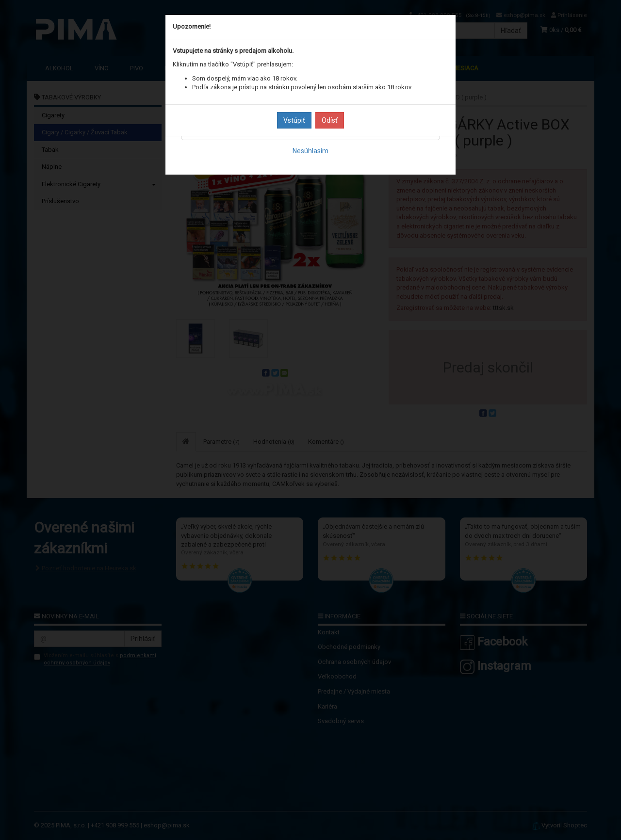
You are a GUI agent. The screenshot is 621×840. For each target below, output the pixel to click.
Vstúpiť (294, 120)
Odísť (330, 120)
